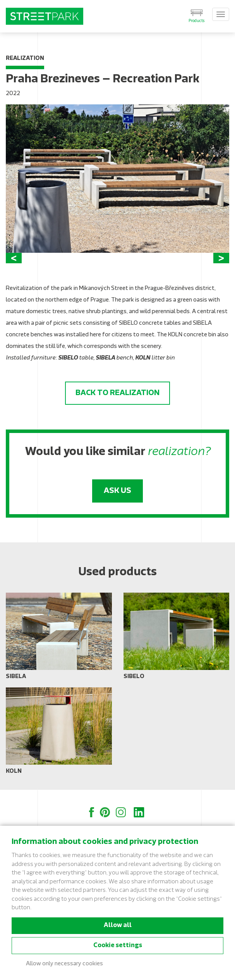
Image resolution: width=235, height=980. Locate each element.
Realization (25, 59)
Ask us (117, 491)
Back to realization (117, 393)
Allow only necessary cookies (64, 964)
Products (196, 21)
